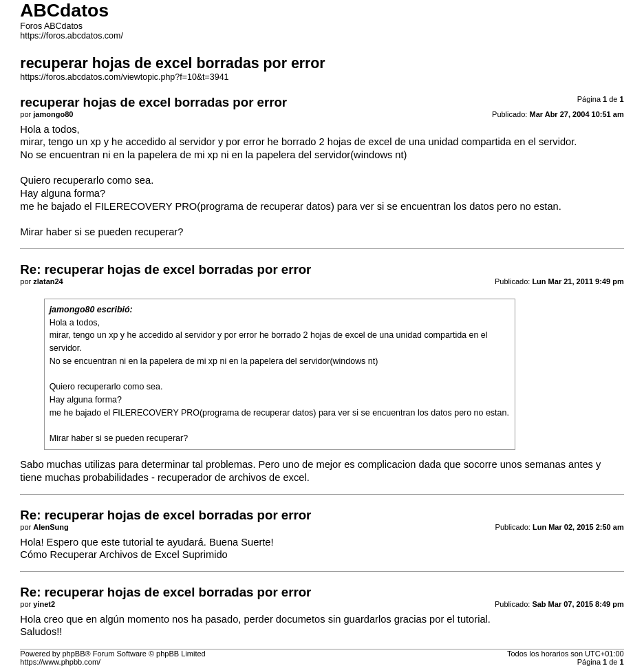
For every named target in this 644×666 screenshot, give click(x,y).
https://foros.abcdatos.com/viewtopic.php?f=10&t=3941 (124, 77)
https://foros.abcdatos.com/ (72, 36)
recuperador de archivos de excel (232, 477)
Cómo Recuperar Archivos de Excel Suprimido (124, 555)
